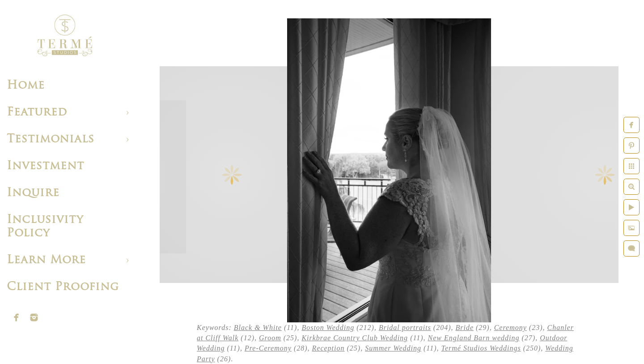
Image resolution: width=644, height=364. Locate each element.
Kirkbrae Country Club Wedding (355, 338)
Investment (45, 166)
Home (26, 86)
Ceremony (511, 328)
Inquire (33, 193)
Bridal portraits (405, 328)
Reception (328, 348)
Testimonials (51, 139)
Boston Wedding (328, 328)
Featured (37, 113)
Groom (270, 338)
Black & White (258, 328)
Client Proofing (63, 287)
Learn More (46, 260)
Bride (464, 328)
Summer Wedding (393, 348)
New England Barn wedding (474, 338)
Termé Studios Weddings (481, 348)
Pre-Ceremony (268, 348)
